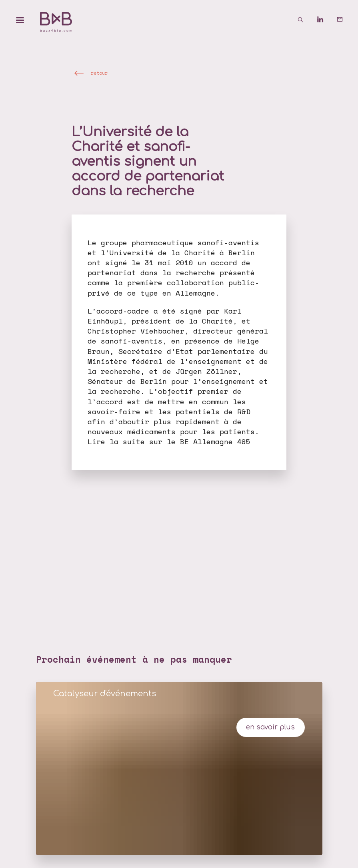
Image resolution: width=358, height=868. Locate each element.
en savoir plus (270, 727)
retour (99, 73)
